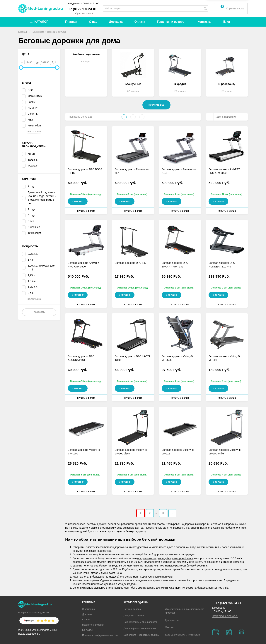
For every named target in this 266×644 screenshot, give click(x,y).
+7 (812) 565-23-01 (82, 9)
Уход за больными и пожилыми (182, 635)
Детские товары (132, 609)
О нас (93, 22)
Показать (39, 312)
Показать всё (156, 105)
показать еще (34, 132)
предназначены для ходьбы (154, 558)
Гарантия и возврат (171, 22)
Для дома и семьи (134, 615)
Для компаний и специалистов (141, 622)
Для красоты (172, 620)
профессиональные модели (89, 562)
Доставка (116, 22)
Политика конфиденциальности (100, 635)
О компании (89, 609)
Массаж (169, 627)
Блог (227, 22)
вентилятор (215, 588)
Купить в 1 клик (86, 211)
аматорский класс (183, 558)
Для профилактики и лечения (140, 628)
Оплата (140, 22)
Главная (71, 22)
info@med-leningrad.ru (225, 616)
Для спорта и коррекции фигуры (141, 635)
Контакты (204, 22)
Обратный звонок (84, 14)
